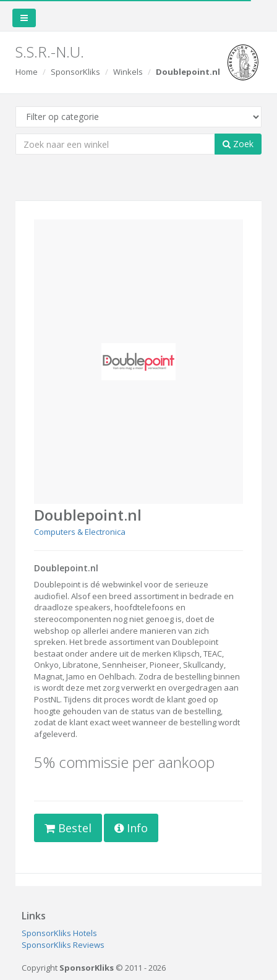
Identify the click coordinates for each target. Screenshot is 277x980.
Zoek (238, 144)
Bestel (68, 828)
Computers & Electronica (80, 532)
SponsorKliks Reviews (63, 945)
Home (27, 72)
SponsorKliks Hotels (59, 933)
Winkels (128, 72)
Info (131, 828)
